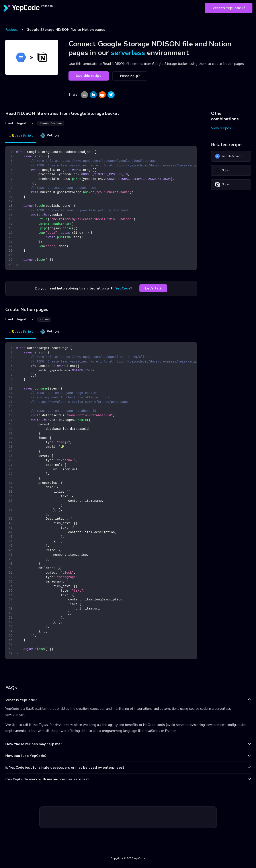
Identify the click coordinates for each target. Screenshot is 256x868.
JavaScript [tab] (21, 135)
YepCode (123, 288)
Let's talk (153, 288)
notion (44, 319)
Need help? (130, 76)
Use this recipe (89, 76)
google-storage (51, 123)
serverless (128, 53)
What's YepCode (229, 8)
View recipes (221, 128)
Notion (223, 185)
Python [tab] (49, 135)
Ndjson (223, 170)
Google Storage (228, 156)
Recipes (12, 30)
